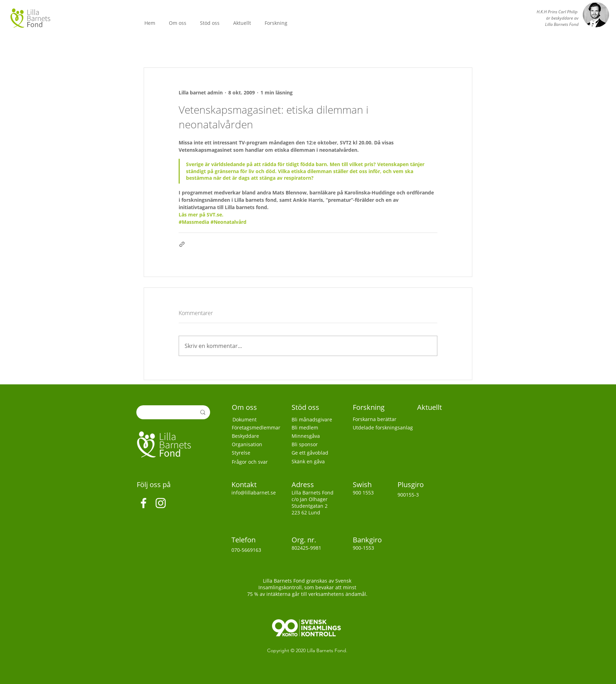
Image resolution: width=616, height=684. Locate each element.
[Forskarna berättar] (378, 419)
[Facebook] (144, 503)
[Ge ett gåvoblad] (318, 453)
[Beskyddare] (257, 436)
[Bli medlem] (317, 428)
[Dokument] (258, 420)
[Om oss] (247, 407)
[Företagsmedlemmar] (260, 428)
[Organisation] (257, 444)
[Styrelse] (257, 453)
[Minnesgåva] (316, 436)
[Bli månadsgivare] (314, 420)
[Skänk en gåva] (317, 462)
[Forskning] (370, 407)
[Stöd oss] (307, 407)
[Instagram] (161, 503)
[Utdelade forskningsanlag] (385, 428)
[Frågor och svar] (257, 462)
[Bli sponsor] (317, 444)
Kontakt (245, 484)
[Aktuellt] (430, 407)
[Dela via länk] (182, 244)
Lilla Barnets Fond (327, 650)
